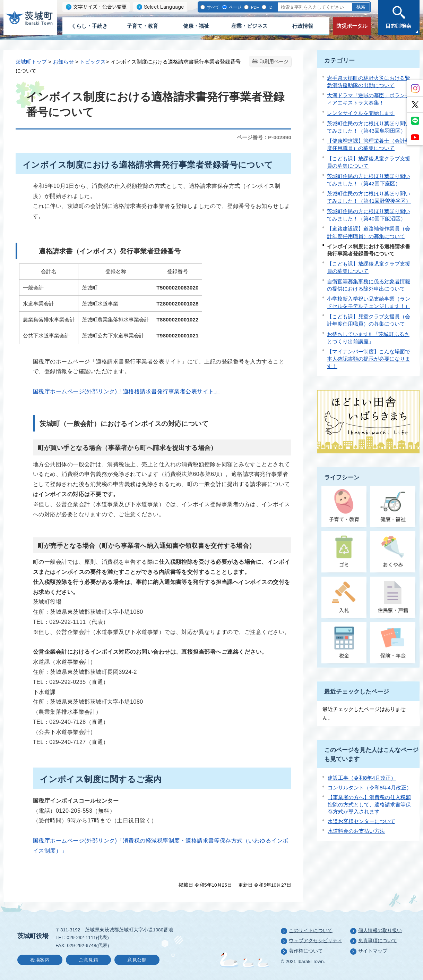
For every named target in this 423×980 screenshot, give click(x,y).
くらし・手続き (89, 26)
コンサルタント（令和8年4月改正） (370, 788)
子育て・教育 (143, 26)
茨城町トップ (31, 62)
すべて (213, 7)
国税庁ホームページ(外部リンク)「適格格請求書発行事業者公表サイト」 (126, 391)
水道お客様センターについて (361, 821)
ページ (235, 7)
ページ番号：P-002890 (264, 137)
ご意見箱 (88, 960)
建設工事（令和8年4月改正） (362, 778)
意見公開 (137, 960)
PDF (254, 7)
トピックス (93, 62)
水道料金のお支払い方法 (356, 831)
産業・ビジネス (249, 26)
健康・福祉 (196, 26)
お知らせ (63, 62)
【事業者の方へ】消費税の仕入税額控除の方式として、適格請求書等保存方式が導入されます (369, 804)
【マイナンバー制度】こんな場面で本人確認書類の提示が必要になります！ (369, 359)
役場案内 (40, 960)
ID (270, 7)
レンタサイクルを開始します (361, 113)
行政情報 (303, 26)
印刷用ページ (274, 62)
